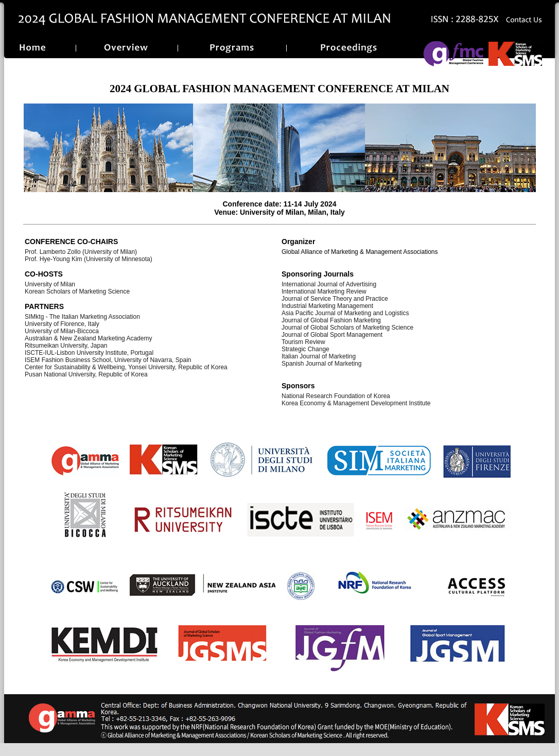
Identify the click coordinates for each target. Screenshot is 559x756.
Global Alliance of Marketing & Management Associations (360, 252)
